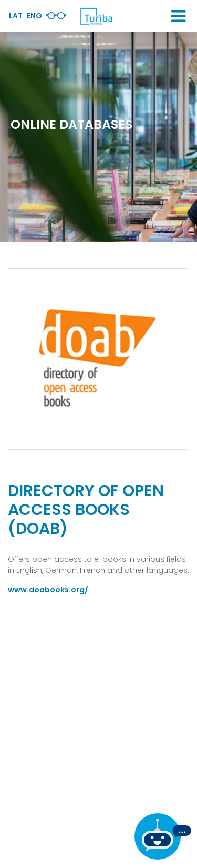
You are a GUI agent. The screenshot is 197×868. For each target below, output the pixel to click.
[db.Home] (96, 16)
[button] (178, 16)
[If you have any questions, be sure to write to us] (163, 836)
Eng (34, 16)
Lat (16, 16)
